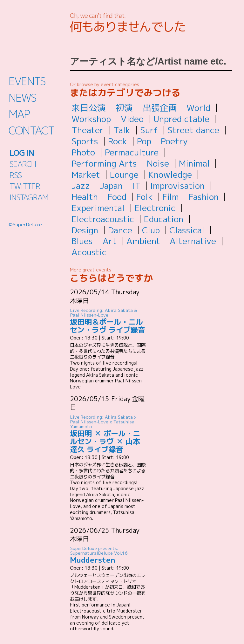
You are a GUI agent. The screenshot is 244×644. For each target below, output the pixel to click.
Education (164, 219)
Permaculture (132, 152)
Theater (88, 130)
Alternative (193, 241)
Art (110, 241)
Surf (149, 130)
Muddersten (108, 555)
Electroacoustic (103, 219)
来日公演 (89, 108)
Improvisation (177, 186)
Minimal (194, 163)
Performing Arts (104, 163)
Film (171, 197)
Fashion (204, 197)
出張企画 (160, 108)
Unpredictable (181, 119)
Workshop (91, 119)
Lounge (124, 175)
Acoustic (89, 252)
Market (86, 175)
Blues (82, 241)
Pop (144, 141)
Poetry (174, 141)
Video (132, 119)
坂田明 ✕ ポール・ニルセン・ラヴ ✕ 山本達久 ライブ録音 (108, 434)
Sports (85, 141)
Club (151, 230)
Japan (111, 186)
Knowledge (170, 175)
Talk (122, 130)
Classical (187, 230)
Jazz (81, 186)
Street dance (193, 130)
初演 (124, 108)
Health (85, 197)
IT (137, 186)
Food (117, 197)
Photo (83, 152)
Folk (145, 197)
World (198, 108)
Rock (118, 141)
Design (85, 230)
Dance (120, 230)
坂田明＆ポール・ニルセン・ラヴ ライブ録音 (108, 321)
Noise (158, 163)
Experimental (98, 208)
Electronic (155, 208)
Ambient (143, 241)
